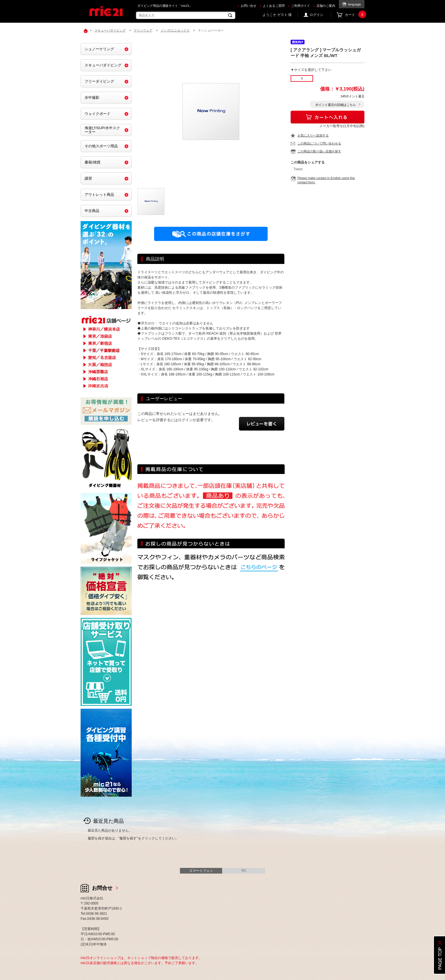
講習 (88, 178)
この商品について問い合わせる (319, 143)
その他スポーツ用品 (101, 146)
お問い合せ (248, 6)
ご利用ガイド (301, 6)
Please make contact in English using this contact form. (326, 180)
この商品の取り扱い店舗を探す (319, 151)
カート (355, 15)
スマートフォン (201, 871)
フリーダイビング (99, 81)
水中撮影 (92, 97)
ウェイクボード (97, 114)
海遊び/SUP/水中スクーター (102, 130)
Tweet (298, 169)
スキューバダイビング (103, 65)
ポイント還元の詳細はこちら (336, 105)
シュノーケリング (99, 49)
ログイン (316, 15)
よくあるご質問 (274, 6)
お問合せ (102, 888)
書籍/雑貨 (93, 162)
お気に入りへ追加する (313, 135)
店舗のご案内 (326, 6)
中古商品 (92, 211)
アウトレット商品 (99, 195)
